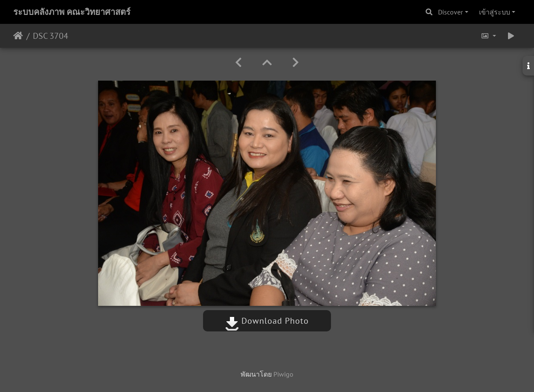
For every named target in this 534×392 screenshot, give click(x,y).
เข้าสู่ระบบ (495, 12)
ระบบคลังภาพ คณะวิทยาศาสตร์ (72, 12)
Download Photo (267, 321)
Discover (450, 12)
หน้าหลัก (18, 36)
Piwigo (283, 374)
